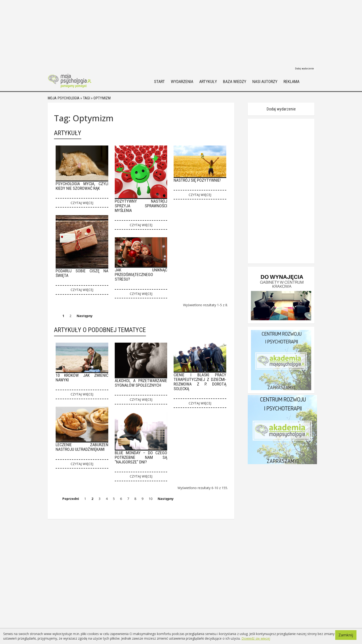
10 (151, 499)
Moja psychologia (63, 98)
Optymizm (102, 98)
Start (159, 82)
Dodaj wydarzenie (305, 69)
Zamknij (346, 635)
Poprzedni (71, 499)
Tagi (86, 98)
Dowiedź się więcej (256, 638)
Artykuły (208, 82)
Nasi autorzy (265, 82)
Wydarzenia (182, 82)
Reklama (291, 82)
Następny (85, 316)
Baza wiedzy (235, 82)
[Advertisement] (181, 32)
